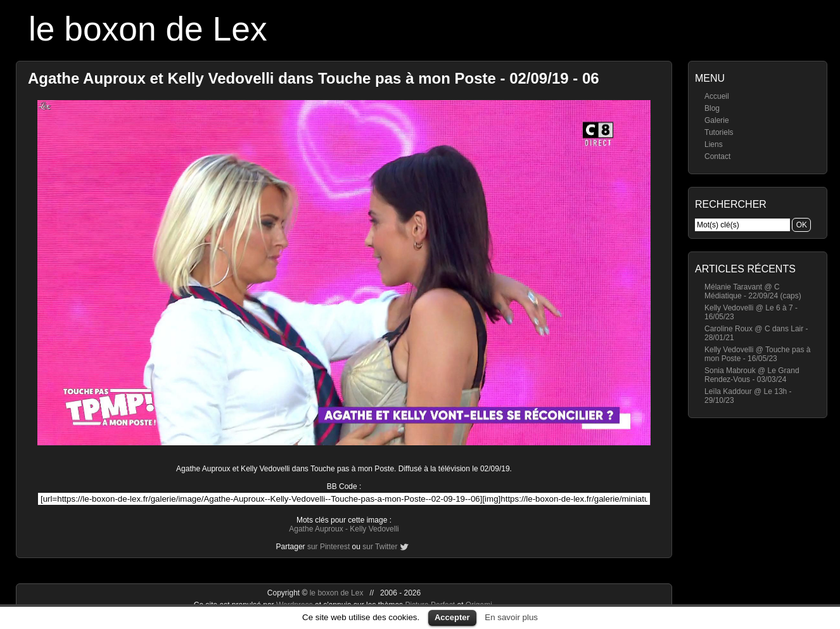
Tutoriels (719, 132)
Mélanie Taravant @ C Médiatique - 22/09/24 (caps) (753, 291)
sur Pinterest (328, 547)
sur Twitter (380, 547)
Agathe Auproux (316, 529)
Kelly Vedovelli (374, 529)
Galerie (717, 120)
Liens (714, 144)
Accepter (452, 617)
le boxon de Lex (148, 29)
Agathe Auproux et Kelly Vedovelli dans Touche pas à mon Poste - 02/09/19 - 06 (314, 78)
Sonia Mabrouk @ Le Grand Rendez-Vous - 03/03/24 (752, 375)
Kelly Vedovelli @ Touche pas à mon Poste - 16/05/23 (757, 354)
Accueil (717, 96)
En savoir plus (511, 617)
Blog (712, 108)
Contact (717, 156)
